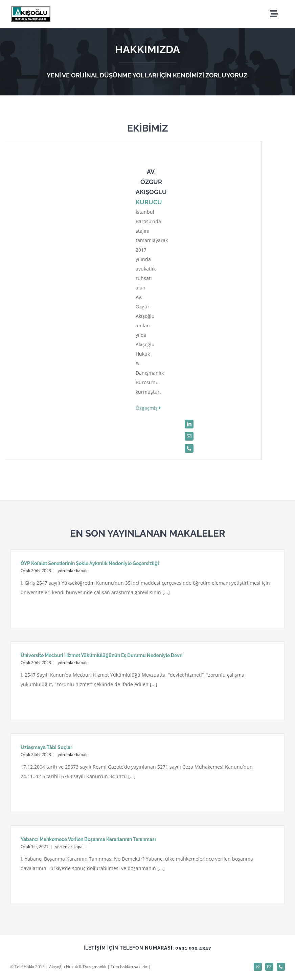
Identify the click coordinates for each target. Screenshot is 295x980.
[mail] (189, 436)
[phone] (189, 448)
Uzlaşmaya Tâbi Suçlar (46, 747)
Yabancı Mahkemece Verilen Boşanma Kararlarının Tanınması (88, 839)
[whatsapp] (258, 967)
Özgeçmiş (148, 408)
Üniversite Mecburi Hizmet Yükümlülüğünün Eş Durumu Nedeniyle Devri (102, 655)
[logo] (31, 8)
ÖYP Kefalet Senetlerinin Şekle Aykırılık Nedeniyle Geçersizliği (90, 563)
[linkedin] (189, 424)
